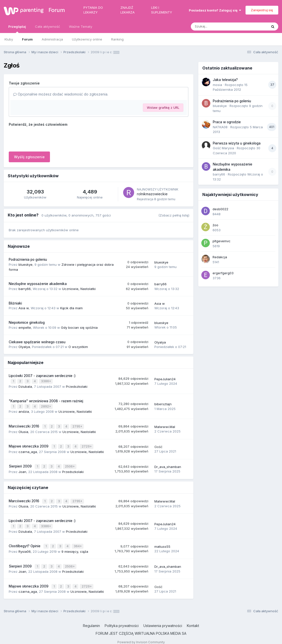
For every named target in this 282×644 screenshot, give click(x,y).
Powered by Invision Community (141, 636)
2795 (78, 425)
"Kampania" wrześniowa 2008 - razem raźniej (46, 400)
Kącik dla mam (71, 308)
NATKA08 (220, 127)
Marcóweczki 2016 (24, 425)
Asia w (24, 308)
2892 (46, 406)
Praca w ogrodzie (227, 122)
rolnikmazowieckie (152, 194)
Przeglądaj (17, 29)
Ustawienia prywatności (163, 620)
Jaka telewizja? (225, 80)
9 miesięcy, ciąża (75, 547)
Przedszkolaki (77, 386)
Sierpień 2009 (21, 464)
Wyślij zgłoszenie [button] (29, 157)
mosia (217, 85)
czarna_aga (28, 449)
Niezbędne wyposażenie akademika (38, 284)
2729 (87, 445)
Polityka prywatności (122, 620)
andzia (24, 410)
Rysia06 (25, 547)
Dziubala (25, 386)
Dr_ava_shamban (168, 464)
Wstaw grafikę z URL (163, 107)
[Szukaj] (217, 26)
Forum (56, 10)
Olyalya (24, 347)
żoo (215, 225)
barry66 (25, 289)
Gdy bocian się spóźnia (79, 327)
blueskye (25, 264)
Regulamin (91, 620)
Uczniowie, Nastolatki (79, 289)
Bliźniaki (15, 303)
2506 (70, 464)
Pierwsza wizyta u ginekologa (237, 143)
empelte (25, 327)
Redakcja (220, 257)
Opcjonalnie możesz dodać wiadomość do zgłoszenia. (61, 94)
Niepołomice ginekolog (27, 322)
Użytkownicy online (87, 39)
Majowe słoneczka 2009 (29, 444)
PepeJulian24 (165, 378)
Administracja (52, 39)
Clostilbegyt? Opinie (25, 542)
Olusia (23, 430)
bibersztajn (163, 403)
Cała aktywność (47, 26)
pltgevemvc (222, 241)
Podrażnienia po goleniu (28, 259)
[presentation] (47, 138)
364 (78, 542)
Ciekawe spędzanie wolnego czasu (37, 342)
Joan (22, 469)
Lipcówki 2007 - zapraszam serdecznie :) (42, 376)
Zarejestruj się (262, 10)
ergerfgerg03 (223, 273)
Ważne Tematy (81, 26)
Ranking (117, 39)
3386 (46, 381)
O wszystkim (78, 347)
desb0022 (220, 209)
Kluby (9, 39)
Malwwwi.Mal (165, 425)
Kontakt (193, 620)
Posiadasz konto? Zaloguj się (215, 10)
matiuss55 (162, 542)
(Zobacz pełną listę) (174, 215)
